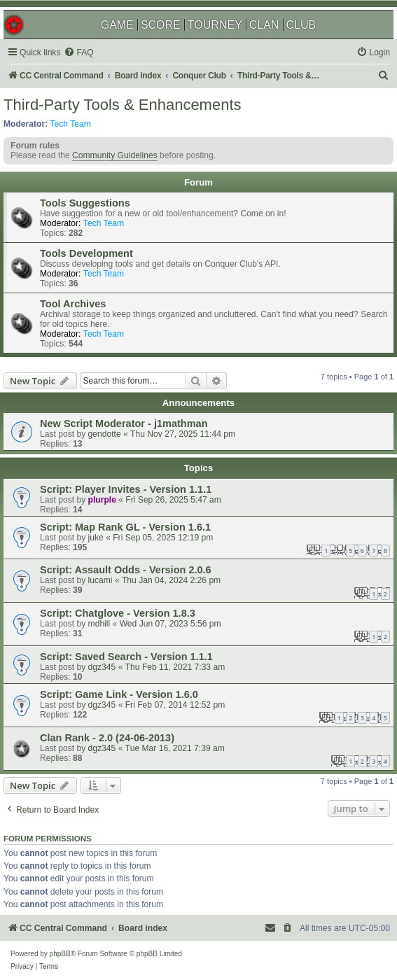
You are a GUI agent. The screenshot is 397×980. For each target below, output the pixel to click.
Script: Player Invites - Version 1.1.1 (126, 489)
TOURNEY (215, 25)
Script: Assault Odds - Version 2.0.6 (126, 570)
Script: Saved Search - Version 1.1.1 (126, 657)
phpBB (60, 954)
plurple (102, 500)
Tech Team (71, 124)
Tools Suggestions (85, 203)
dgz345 (102, 667)
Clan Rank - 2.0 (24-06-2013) (107, 738)
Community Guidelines (115, 155)
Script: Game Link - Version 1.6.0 (119, 694)
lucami (100, 580)
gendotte (105, 434)
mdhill (99, 624)
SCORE (161, 25)
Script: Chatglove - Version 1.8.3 (118, 613)
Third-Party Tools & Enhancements (123, 105)
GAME (117, 25)
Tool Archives (73, 304)
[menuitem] (78, 53)
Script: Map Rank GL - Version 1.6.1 (125, 527)
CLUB (301, 25)
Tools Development (86, 253)
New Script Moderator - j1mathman (124, 423)
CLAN (264, 25)
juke (96, 538)
